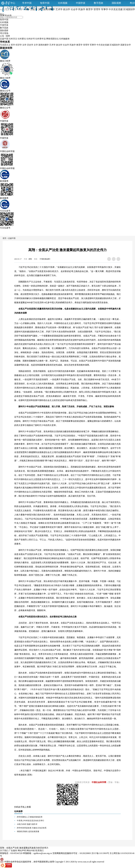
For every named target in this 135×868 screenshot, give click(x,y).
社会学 (66, 45)
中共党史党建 (103, 45)
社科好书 (31, 39)
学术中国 (27, 3)
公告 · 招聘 (5, 36)
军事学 (93, 45)
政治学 (59, 45)
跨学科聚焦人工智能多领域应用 (30, 817)
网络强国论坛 (52, 39)
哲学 (13, 45)
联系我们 (39, 851)
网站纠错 (31, 851)
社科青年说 (40, 39)
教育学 (79, 45)
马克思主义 (5, 45)
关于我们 (4, 851)
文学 (36, 45)
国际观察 (116, 3)
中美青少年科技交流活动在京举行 (31, 821)
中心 (13, 3)
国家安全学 (126, 45)
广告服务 (13, 851)
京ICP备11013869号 (100, 853)
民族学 (73, 45)
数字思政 (99, 3)
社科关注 (13, 39)
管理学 (86, 45)
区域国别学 (115, 45)
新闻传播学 (44, 45)
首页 (4, 238)
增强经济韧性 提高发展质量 (28, 832)
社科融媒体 (64, 39)
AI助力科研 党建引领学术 (27, 824)
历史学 (30, 45)
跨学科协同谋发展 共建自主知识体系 (32, 828)
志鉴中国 (4, 39)
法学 (24, 45)
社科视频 (63, 3)
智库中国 (45, 3)
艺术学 (52, 45)
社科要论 (22, 39)
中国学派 (81, 3)
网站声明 (22, 851)
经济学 (19, 45)
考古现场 (4, 33)
